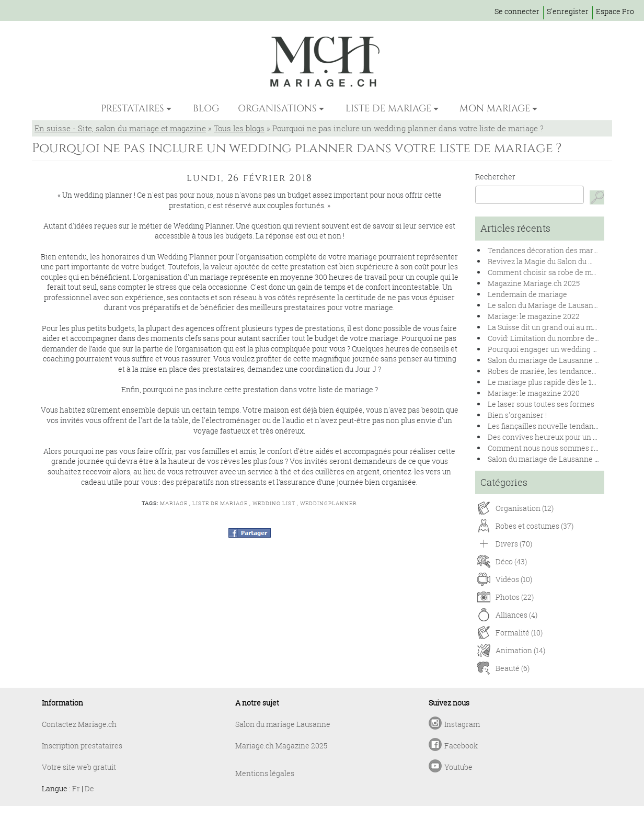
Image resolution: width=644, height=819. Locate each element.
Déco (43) (511, 561)
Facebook (461, 746)
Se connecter (517, 11)
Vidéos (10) (514, 579)
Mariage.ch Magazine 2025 (281, 746)
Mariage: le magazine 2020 (534, 393)
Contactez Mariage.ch (79, 724)
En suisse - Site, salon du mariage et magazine (120, 128)
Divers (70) (514, 544)
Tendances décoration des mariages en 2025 (564, 250)
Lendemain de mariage (527, 294)
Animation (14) (520, 650)
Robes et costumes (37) (534, 526)
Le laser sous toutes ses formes (541, 404)
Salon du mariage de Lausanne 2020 (549, 360)
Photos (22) (515, 597)
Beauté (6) (513, 668)
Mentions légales (265, 773)
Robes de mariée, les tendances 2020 (551, 371)
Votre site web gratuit (79, 767)
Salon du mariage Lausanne (283, 724)
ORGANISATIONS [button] (277, 109)
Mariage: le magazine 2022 (534, 316)
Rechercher (495, 177)
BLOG (206, 109)
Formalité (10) (519, 633)
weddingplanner (329, 503)
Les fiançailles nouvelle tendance (545, 426)
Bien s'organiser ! (517, 415)
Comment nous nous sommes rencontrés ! (560, 448)
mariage (174, 503)
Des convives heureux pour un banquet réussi (566, 437)
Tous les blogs (239, 128)
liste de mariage (220, 503)
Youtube (458, 767)
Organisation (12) (525, 508)
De (89, 788)
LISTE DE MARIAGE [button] (388, 109)
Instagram (462, 724)
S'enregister (568, 11)
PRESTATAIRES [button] (133, 109)
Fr (76, 788)
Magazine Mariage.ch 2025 (534, 283)
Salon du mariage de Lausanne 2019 (549, 459)
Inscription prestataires (82, 746)
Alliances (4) (516, 615)
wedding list (274, 503)
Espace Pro (615, 11)
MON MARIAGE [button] (495, 109)
